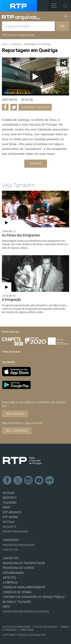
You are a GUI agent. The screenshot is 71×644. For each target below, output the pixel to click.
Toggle (65, 6)
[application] (35, 76)
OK (62, 26)
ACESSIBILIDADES (14, 573)
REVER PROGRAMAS (15, 532)
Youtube (39, 480)
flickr (50, 480)
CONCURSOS (11, 540)
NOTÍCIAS (9, 493)
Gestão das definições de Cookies (26, 612)
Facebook (7, 480)
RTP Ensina (10, 517)
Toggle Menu (52, 4)
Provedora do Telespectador (24, 563)
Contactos (10, 550)
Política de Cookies (46, 627)
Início (5, 44)
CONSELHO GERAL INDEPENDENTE (24, 587)
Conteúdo (16, 44)
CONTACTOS (11, 558)
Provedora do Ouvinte (19, 568)
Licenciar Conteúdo (35, 107)
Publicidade (27, 630)
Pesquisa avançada (18, 35)
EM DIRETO (10, 527)
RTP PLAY (9, 522)
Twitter (18, 480)
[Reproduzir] (36, 76)
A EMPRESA (10, 583)
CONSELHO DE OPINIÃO (17, 592)
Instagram (29, 480)
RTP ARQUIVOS (12, 512)
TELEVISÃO (10, 503)
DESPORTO (10, 498)
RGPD (6, 607)
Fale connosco (17, 431)
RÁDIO (7, 507)
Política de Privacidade (17, 627)
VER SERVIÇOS (15, 414)
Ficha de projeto (11, 352)
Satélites (9, 578)
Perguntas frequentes (19, 545)
